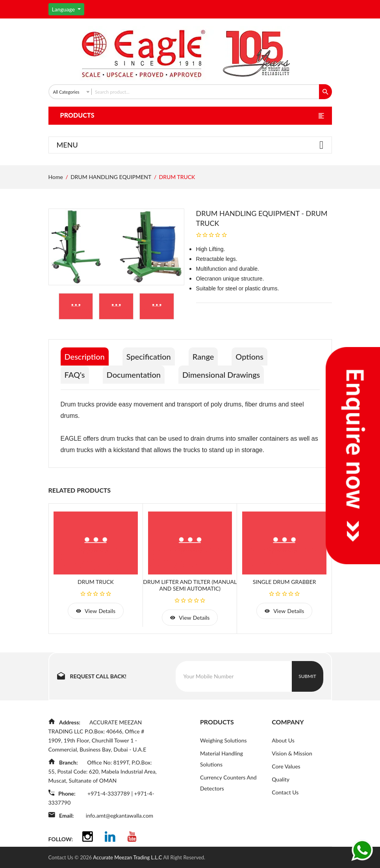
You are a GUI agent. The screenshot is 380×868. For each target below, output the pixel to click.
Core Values (286, 766)
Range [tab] (203, 356)
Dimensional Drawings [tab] (221, 375)
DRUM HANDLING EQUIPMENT (111, 177)
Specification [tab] (149, 356)
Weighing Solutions (223, 740)
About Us (283, 740)
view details (96, 611)
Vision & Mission (292, 753)
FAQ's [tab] (75, 375)
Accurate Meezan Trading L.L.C (128, 857)
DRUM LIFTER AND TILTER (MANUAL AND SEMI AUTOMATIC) (190, 585)
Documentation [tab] (134, 375)
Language (64, 9)
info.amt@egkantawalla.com (120, 815)
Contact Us (285, 792)
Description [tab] (85, 356)
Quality (281, 779)
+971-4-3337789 (109, 793)
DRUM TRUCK (96, 582)
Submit (307, 676)
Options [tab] (249, 356)
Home (56, 177)
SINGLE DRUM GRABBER (285, 582)
